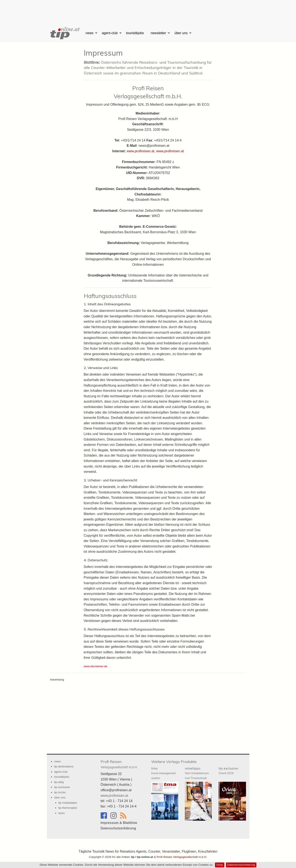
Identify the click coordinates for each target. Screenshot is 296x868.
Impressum (103, 53)
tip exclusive (228, 770)
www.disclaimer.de (96, 666)
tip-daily (59, 782)
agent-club (110, 33)
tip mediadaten (68, 803)
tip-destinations (64, 766)
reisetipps (197, 773)
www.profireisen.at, (142, 151)
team (62, 813)
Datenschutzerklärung (241, 865)
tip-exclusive (62, 787)
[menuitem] (65, 33)
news (90, 33)
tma (163, 773)
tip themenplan (68, 808)
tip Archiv (60, 792)
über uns (181, 33)
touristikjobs (135, 33)
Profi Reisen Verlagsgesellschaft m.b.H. (182, 857)
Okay (220, 865)
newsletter (158, 33)
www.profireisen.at (170, 151)
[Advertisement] (148, 9)
